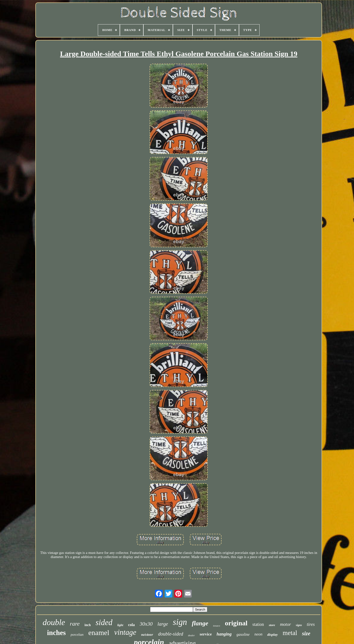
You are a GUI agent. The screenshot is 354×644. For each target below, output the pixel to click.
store (272, 625)
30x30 (146, 624)
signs (299, 625)
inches (56, 633)
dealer (191, 635)
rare (75, 624)
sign (180, 622)
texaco (217, 626)
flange (200, 623)
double (54, 622)
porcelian (77, 635)
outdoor (147, 635)
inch (88, 625)
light (120, 625)
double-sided (171, 634)
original (236, 623)
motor (285, 624)
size (306, 633)
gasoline (243, 634)
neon (258, 634)
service (206, 634)
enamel (99, 632)
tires (311, 624)
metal (290, 633)
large (163, 624)
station (258, 624)
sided (104, 622)
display (273, 635)
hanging (224, 634)
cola (131, 625)
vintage (125, 632)
